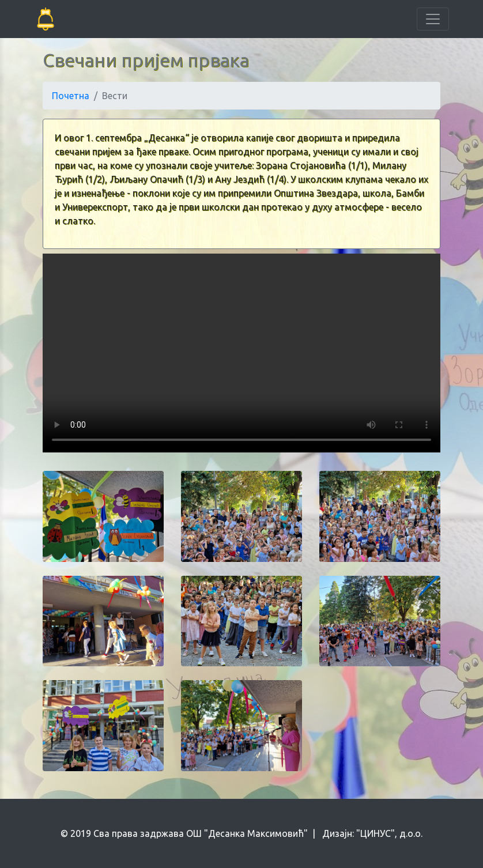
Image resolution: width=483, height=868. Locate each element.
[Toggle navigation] (433, 19)
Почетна (71, 96)
